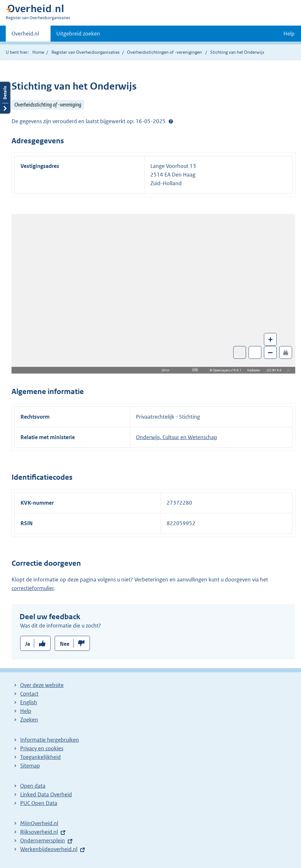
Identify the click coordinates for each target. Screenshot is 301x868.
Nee (65, 644)
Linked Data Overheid (46, 794)
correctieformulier (33, 588)
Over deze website (42, 685)
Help (26, 711)
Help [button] (289, 34)
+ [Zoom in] (270, 339)
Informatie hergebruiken (50, 740)
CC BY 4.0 (276, 370)
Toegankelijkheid (40, 757)
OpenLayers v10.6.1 (229, 370)
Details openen (5, 98)
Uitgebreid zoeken (78, 34)
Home (38, 52)
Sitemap (30, 766)
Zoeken (29, 720)
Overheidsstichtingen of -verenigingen (164, 52)
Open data (33, 786)
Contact (29, 694)
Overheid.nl (25, 36)
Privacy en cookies (42, 748)
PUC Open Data (39, 803)
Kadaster (255, 370)
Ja (28, 644)
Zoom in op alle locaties (255, 353)
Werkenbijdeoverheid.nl (49, 849)
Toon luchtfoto (240, 352)
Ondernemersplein (43, 840)
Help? (171, 121)
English (29, 702)
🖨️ (286, 352)
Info (195, 369)
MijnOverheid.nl (39, 823)
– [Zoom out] (270, 352)
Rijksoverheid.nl (39, 832)
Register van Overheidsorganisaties (86, 52)
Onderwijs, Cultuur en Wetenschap (177, 437)
